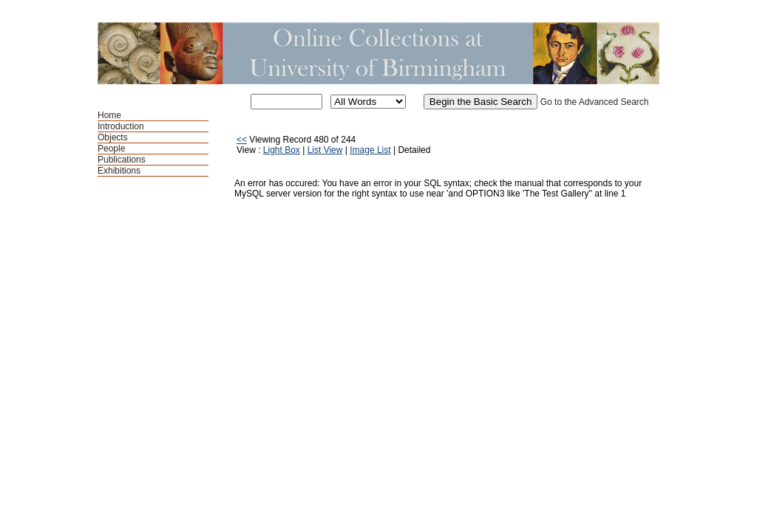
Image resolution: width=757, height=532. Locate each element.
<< (242, 140)
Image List (370, 150)
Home (109, 115)
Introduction (121, 126)
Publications (122, 160)
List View (325, 150)
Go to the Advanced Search (595, 102)
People (111, 149)
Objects (113, 137)
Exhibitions (119, 171)
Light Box (282, 150)
